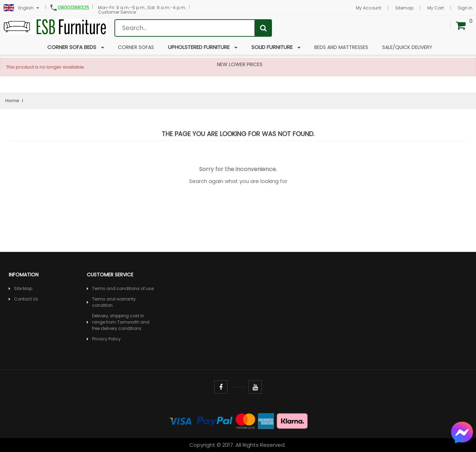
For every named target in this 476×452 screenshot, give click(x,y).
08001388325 (73, 8)
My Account (369, 8)
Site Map (23, 288)
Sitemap (404, 8)
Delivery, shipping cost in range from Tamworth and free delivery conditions (121, 322)
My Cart (436, 8)
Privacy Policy (106, 339)
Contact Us (26, 299)
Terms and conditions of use (123, 288)
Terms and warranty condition (114, 302)
